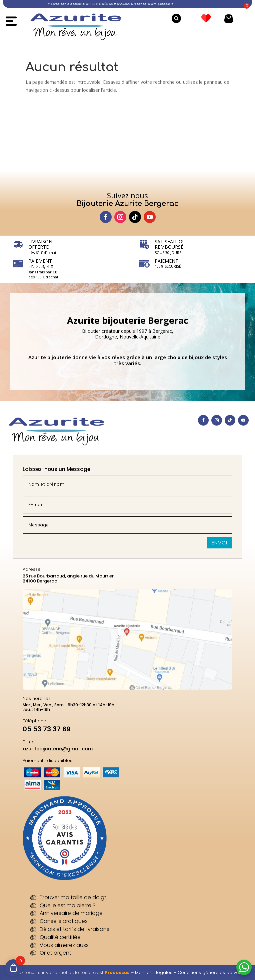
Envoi (219, 543)
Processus (117, 972)
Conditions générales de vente (212, 972)
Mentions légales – (156, 972)
